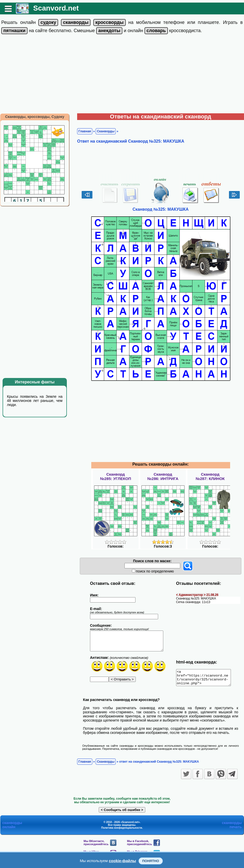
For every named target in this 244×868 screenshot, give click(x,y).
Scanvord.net (56, 8)
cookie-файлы (122, 861)
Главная (85, 131)
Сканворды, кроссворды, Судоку (35, 117)
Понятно (151, 861)
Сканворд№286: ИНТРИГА (163, 476)
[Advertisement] (122, 75)
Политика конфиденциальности (122, 831)
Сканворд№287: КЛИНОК (210, 476)
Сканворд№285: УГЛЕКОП (116, 476)
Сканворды (106, 131)
